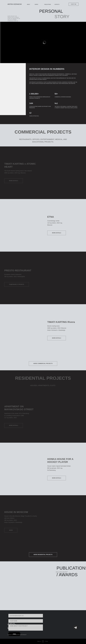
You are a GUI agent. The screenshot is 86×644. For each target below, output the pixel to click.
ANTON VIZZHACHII (15, 4)
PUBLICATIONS (48, 4)
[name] (26, 621)
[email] (26, 616)
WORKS (36, 4)
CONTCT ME (74, 4)
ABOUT (28, 4)
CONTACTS (57, 4)
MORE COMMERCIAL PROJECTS (43, 364)
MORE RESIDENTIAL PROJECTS (43, 555)
